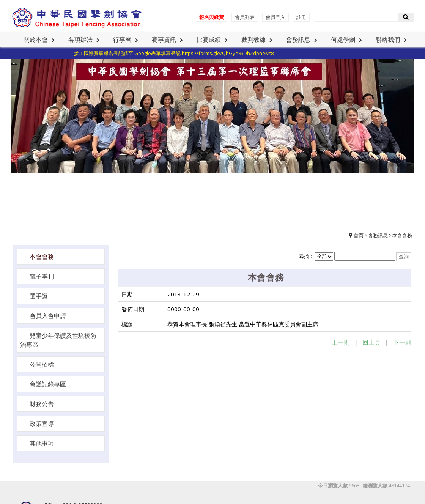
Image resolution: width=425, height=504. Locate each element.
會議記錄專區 (48, 384)
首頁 (359, 235)
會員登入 (275, 17)
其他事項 (42, 443)
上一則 (341, 342)
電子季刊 (42, 276)
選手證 (39, 296)
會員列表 (245, 17)
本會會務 (402, 235)
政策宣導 (42, 424)
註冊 (301, 17)
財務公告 (42, 404)
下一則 (402, 342)
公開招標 (42, 364)
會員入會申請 (48, 316)
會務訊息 (378, 235)
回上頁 (371, 342)
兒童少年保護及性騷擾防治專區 (58, 340)
